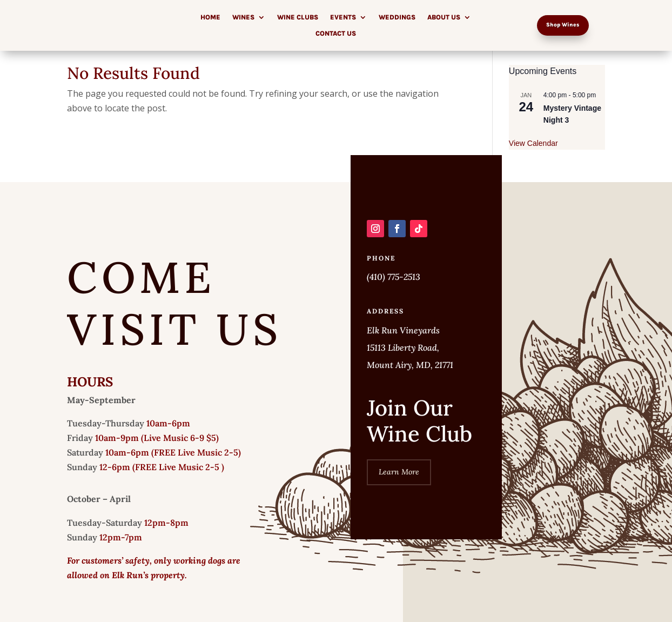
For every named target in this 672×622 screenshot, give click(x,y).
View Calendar (533, 143)
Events (343, 17)
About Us (444, 17)
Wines (243, 17)
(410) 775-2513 (394, 277)
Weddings (397, 17)
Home (210, 17)
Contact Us (336, 34)
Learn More (399, 472)
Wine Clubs (298, 17)
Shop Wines (563, 25)
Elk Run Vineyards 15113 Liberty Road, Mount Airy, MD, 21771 (410, 347)
